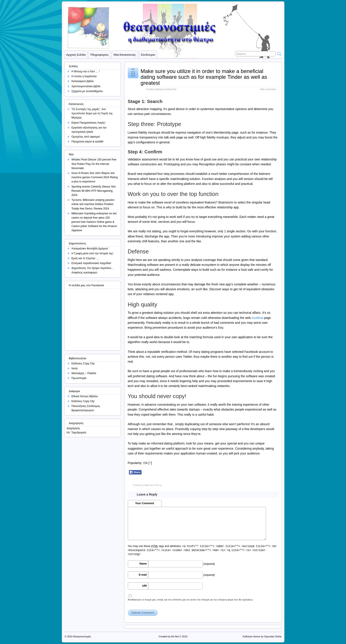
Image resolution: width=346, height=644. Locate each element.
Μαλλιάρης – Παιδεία (84, 373)
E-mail (143, 575)
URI (145, 586)
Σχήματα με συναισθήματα (87, 91)
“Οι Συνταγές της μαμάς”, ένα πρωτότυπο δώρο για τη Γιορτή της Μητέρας (92, 113)
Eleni (147, 485)
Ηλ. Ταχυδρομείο (77, 433)
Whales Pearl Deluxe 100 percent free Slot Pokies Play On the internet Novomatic (94, 164)
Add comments (268, 89)
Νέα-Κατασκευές (125, 55)
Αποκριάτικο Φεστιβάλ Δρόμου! (90, 249)
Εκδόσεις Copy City (83, 363)
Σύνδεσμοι (148, 55)
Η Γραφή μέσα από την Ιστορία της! (92, 253)
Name (143, 564)
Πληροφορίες (100, 55)
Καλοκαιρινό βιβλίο (83, 81)
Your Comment (145, 503)
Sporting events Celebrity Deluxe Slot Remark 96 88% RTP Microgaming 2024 (94, 191)
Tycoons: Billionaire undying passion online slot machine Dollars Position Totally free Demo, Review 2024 (93, 204)
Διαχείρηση (73, 428)
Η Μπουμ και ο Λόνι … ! (86, 71)
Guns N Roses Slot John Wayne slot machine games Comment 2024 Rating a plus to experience (95, 177)
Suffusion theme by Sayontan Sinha (262, 636)
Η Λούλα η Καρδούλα (84, 76)
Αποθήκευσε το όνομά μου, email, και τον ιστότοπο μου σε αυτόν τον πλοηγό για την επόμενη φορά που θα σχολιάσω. (191, 600)
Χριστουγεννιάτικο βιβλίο (86, 86)
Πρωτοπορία (79, 378)
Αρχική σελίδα (76, 55)
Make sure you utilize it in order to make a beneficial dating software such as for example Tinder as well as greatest (204, 77)
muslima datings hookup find (161, 89)
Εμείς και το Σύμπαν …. (86, 258)
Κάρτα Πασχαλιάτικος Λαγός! (89, 123)
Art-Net (175, 636)
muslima (257, 318)
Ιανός (75, 368)
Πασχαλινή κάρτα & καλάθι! (88, 142)
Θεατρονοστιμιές (82, 636)
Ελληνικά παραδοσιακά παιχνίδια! (91, 263)
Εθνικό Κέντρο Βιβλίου (85, 396)
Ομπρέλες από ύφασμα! (86, 137)
